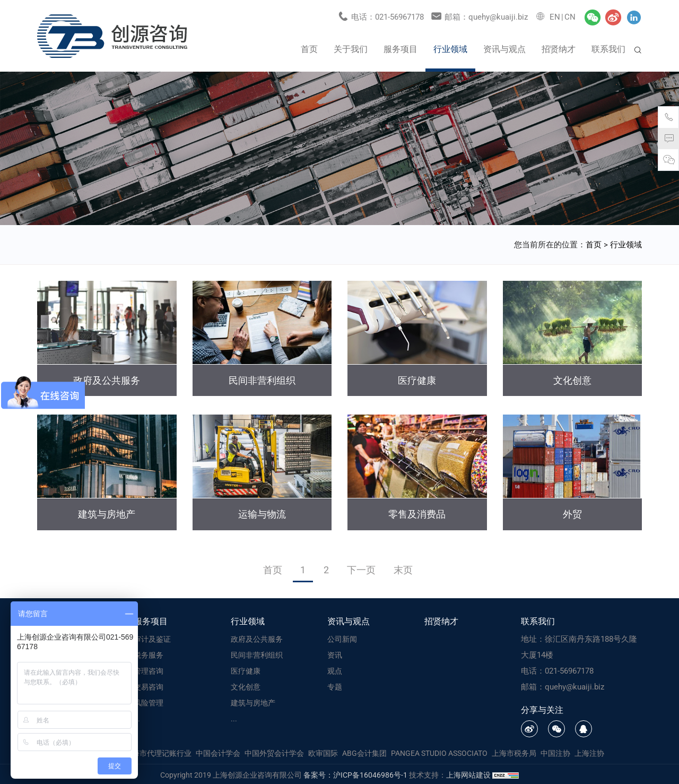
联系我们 (608, 48)
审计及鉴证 (152, 638)
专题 (335, 686)
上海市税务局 (514, 752)
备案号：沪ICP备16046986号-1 (355, 773)
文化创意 (246, 686)
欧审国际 (323, 752)
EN (555, 16)
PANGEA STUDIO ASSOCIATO (439, 752)
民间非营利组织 (257, 654)
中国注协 (555, 752)
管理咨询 (149, 670)
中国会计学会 (218, 752)
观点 (335, 670)
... (137, 718)
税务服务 (149, 654)
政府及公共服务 (257, 638)
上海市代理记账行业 (158, 752)
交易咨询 (149, 686)
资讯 (335, 654)
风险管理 (149, 702)
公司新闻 (342, 638)
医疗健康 (246, 670)
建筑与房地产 (253, 702)
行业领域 (450, 48)
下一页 (361, 568)
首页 (309, 48)
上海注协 (589, 752)
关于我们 (351, 48)
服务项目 (401, 48)
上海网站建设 (469, 773)
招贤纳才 (559, 48)
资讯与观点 (504, 48)
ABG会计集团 (364, 752)
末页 (403, 568)
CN (570, 16)
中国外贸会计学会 (274, 752)
